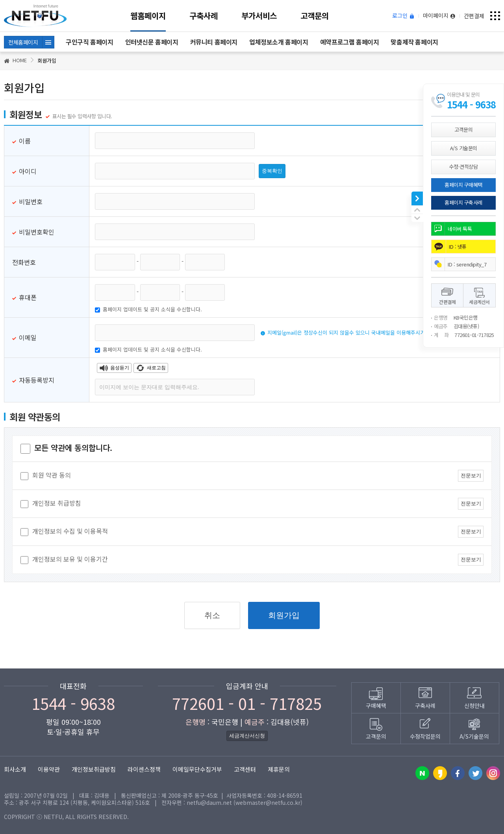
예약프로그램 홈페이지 (350, 42)
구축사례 (204, 16)
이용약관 (49, 769)
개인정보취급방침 (94, 769)
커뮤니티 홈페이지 (214, 42)
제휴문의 (279, 769)
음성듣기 (114, 368)
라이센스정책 (144, 769)
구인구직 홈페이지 (89, 42)
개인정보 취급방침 (51, 504)
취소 (212, 615)
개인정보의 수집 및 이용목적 (64, 532)
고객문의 (315, 16)
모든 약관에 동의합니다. (66, 448)
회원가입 (284, 615)
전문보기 (471, 476)
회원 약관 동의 (46, 476)
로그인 (403, 16)
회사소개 (15, 769)
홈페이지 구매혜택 (463, 185)
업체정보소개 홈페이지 (279, 42)
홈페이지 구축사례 (463, 202)
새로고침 (151, 368)
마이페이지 (439, 16)
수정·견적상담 (464, 167)
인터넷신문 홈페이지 (152, 42)
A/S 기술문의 (464, 148)
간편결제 (474, 16)
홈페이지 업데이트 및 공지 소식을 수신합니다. (148, 309)
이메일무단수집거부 (197, 769)
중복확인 (272, 171)
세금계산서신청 (247, 736)
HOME (15, 60)
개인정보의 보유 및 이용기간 (64, 560)
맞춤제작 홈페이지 (414, 42)
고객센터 (245, 769)
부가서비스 (259, 16)
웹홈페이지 (148, 16)
